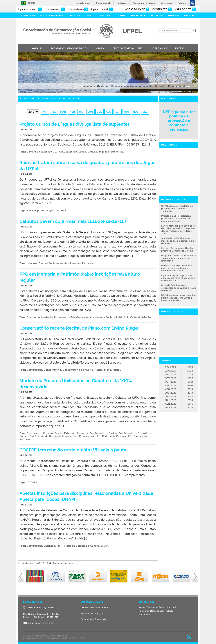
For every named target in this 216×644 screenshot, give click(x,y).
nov (136, 112)
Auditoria (75, 15)
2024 (190, 371)
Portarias (173, 15)
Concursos (106, 15)
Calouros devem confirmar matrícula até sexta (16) (73, 221)
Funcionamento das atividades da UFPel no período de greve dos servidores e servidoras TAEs (178, 230)
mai (81, 112)
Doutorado (33, 317)
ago (109, 112)
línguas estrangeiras (111, 152)
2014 (190, 407)
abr (72, 112)
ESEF (30, 210)
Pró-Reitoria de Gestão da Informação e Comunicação (63, 436)
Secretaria (144, 615)
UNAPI (104, 546)
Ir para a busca (78, 9)
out (127, 112)
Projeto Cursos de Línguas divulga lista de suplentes (75, 124)
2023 (190, 374)
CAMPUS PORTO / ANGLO (39, 608)
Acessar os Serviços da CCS (69, 48)
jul (99, 112)
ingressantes (61, 263)
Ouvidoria (157, 15)
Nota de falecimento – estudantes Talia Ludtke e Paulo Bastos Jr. (179, 288)
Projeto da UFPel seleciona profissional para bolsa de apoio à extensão (176, 218)
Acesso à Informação (52, 15)
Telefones (190, 15)
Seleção (146, 317)
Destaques (169, 145)
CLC (62, 152)
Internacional (138, 15)
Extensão (71, 152)
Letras (82, 152)
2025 (190, 367)
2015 (190, 404)
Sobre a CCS (159, 48)
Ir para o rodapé (102, 9)
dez (145, 112)
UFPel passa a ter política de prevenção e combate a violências (179, 121)
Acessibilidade (137, 9)
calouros (32, 263)
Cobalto (90, 15)
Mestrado (47, 317)
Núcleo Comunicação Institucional (157, 607)
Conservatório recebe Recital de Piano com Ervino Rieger (79, 328)
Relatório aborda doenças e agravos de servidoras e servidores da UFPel (177, 268)
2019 (190, 389)
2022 (190, 378)
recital (116, 370)
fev (54, 112)
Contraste (162, 9)
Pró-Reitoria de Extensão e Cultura (78, 546)
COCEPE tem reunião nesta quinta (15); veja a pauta (73, 450)
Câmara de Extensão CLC (42, 152)
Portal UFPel (28, 15)
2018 (190, 393)
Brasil (31, 3)
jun (90, 112)
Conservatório (52, 370)
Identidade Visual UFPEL (127, 48)
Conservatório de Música (78, 370)
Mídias (100, 48)
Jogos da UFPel (56, 210)
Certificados (34, 433)
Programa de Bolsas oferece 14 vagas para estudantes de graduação (179, 258)
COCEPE (32, 482)
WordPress (41, 638)
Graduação (45, 263)
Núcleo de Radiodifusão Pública (156, 611)
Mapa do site (185, 9)
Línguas (92, 152)
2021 (190, 382)
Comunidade (34, 370)
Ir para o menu (55, 9)
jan (45, 112)
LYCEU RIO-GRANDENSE (94, 608)
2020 (190, 385)
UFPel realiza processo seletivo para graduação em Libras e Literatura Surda (178, 298)
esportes (40, 210)
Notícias (37, 48)
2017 (190, 396)
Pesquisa (82, 433)
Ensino (58, 433)
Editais (121, 15)
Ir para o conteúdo (30, 9)
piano (108, 370)
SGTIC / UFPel (79, 638)
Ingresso (75, 263)
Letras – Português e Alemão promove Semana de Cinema (177, 249)
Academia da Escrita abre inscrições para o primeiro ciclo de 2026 (179, 241)
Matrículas (88, 263)
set (118, 112)
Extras (180, 48)
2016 (190, 400)
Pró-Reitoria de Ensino (103, 433)
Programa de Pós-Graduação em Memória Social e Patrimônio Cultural (97, 317)
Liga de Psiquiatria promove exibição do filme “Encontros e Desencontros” (178, 278)
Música (99, 370)
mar (63, 112)
